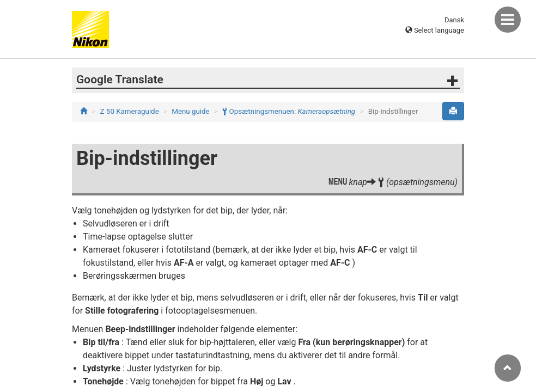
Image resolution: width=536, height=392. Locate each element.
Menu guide (190, 111)
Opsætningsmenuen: (289, 111)
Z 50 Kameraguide (130, 111)
